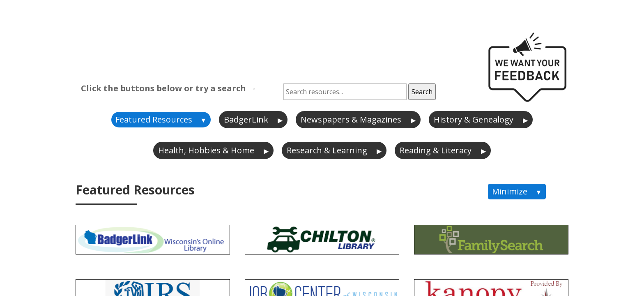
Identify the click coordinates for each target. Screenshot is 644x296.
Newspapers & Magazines (351, 119)
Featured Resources (154, 119)
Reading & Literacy (436, 150)
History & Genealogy (474, 119)
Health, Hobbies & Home (206, 150)
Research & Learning (327, 150)
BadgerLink (246, 119)
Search (422, 92)
